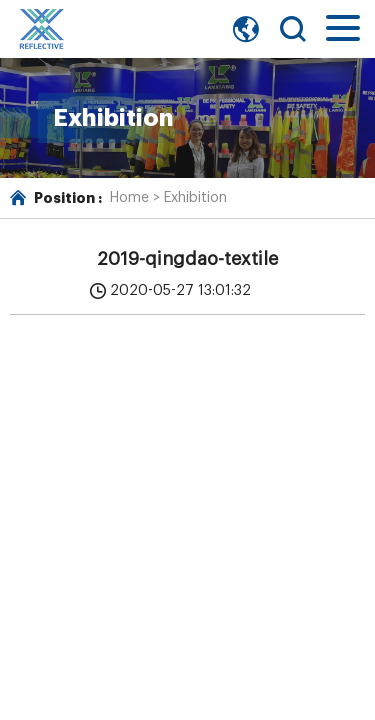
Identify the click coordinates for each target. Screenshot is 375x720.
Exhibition (195, 198)
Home (129, 198)
